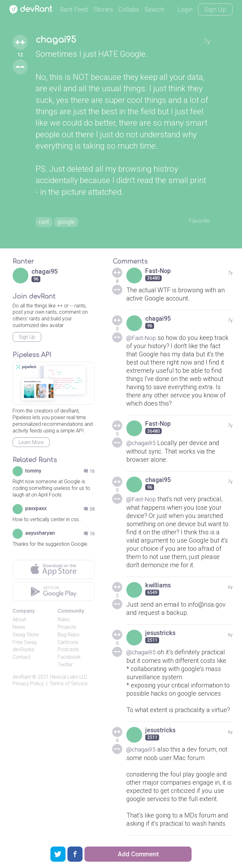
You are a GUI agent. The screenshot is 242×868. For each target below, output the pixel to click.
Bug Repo (69, 636)
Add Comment (138, 854)
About (19, 621)
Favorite (199, 222)
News (19, 628)
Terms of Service (69, 685)
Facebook (69, 658)
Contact (21, 658)
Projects (67, 628)
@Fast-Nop (142, 339)
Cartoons (68, 643)
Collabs (129, 9)
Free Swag (25, 643)
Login (185, 9)
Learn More (31, 444)
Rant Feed (74, 9)
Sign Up (215, 9)
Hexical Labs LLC (69, 678)
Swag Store (26, 636)
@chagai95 (142, 444)
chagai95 (57, 40)
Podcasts (68, 651)
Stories (103, 9)
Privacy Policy (28, 685)
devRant (22, 678)
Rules (64, 621)
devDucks (23, 651)
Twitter (65, 666)
